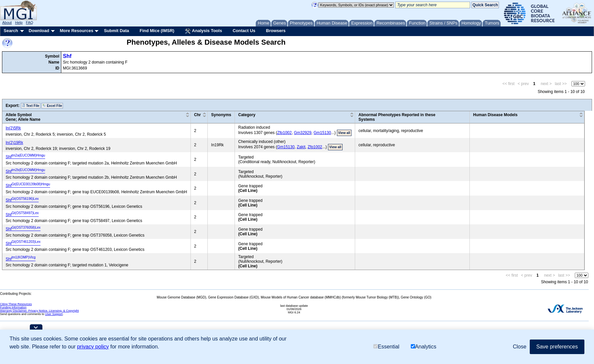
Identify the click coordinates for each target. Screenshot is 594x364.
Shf (67, 56)
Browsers (276, 31)
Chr (198, 115)
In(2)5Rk (13, 128)
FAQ (29, 23)
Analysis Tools (203, 31)
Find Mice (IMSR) (157, 31)
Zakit (301, 147)
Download (39, 31)
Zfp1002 (284, 133)
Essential (386, 347)
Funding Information (13, 307)
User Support (54, 314)
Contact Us (244, 31)
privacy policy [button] (93, 347)
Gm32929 (303, 133)
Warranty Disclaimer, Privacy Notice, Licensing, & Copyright (39, 311)
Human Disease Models (495, 115)
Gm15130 (323, 133)
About (7, 23)
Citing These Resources (16, 304)
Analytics (424, 347)
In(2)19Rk (14, 143)
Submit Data (117, 31)
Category (247, 115)
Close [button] (520, 347)
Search (11, 31)
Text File (31, 106)
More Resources (76, 31)
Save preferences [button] (557, 347)
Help (19, 23)
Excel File (52, 106)
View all (344, 133)
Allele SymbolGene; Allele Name (23, 117)
